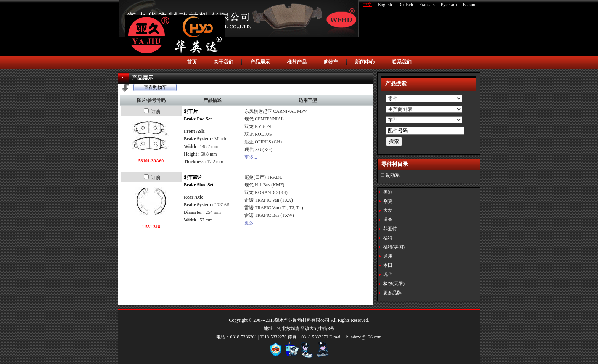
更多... (251, 157)
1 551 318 (151, 227)
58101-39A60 (151, 161)
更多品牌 (392, 293)
